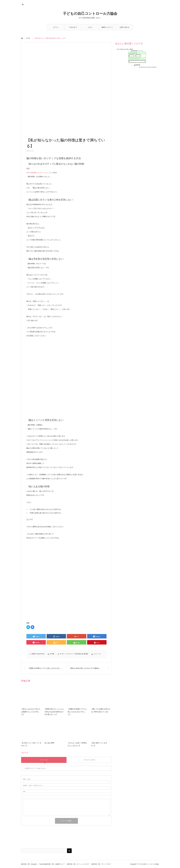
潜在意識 (78, 654)
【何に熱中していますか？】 (99, 744)
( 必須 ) (27, 779)
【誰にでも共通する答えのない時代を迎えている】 (101, 710)
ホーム (56, 27)
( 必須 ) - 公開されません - (33, 785)
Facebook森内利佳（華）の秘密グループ (52, 864)
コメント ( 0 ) (44, 760)
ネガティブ (63, 654)
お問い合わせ (124, 27)
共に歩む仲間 (49, 743)
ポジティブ (71, 654)
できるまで (73, 27)
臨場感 (86, 654)
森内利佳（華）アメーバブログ (101, 864)
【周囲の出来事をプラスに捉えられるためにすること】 (77, 712)
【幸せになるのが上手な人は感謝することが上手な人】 (31, 712)
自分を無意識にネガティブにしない (39, 173)
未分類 (28, 38)
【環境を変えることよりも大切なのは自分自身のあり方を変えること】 (54, 712)
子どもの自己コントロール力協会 (90, 14)
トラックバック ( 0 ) (89, 760)
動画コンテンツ (107, 27)
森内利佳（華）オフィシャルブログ (78, 864)
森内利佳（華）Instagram (29, 864)
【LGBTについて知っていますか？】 (31, 744)
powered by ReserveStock (148, 67)
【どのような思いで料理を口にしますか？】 (77, 744)
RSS (23, 4)
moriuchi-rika (40, 654)
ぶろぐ (90, 27)
